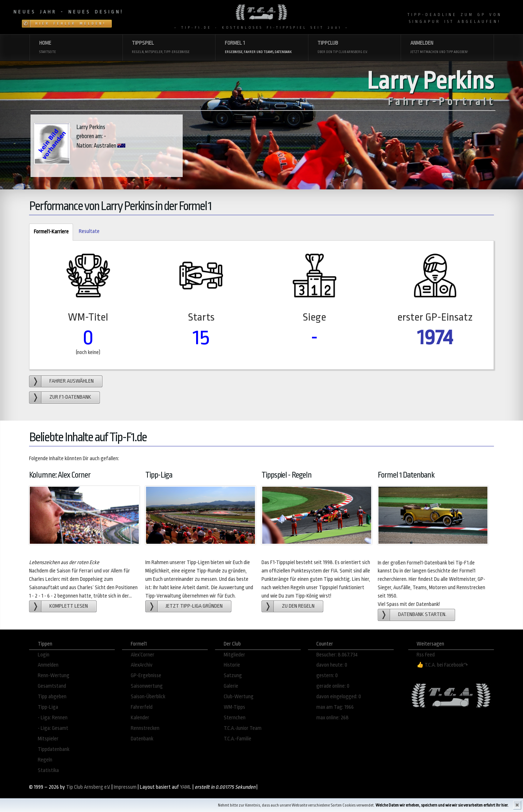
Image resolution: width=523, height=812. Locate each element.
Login (44, 655)
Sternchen (235, 718)
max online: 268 (333, 718)
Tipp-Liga (48, 707)
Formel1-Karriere (49, 232)
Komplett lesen (69, 606)
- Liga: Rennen (53, 718)
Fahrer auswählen (72, 381)
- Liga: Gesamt (53, 728)
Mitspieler (48, 739)
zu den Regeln (298, 606)
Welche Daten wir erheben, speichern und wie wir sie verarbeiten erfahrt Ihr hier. (442, 805)
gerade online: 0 (333, 686)
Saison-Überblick (148, 697)
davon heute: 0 (332, 665)
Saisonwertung (147, 686)
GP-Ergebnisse (146, 676)
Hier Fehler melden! (71, 24)
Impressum (125, 787)
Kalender (140, 718)
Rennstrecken (145, 728)
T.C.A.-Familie (238, 739)
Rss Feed (426, 655)
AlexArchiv (142, 665)
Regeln (45, 760)
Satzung (233, 676)
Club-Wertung (239, 697)
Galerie (231, 686)
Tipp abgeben (52, 697)
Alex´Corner (143, 655)
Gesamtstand (52, 686)
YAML (186, 787)
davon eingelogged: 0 (339, 697)
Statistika (48, 770)
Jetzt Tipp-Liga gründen (194, 606)
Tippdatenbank (54, 749)
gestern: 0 (327, 676)
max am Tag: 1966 (335, 707)
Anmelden (48, 665)
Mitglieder (234, 655)
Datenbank (142, 739)
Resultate (89, 231)
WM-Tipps (234, 707)
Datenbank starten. (422, 614)
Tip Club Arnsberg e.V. (88, 787)
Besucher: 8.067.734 (337, 655)
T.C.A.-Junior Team (243, 728)
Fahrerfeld (142, 707)
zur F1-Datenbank (70, 397)
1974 (435, 337)
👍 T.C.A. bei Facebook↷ (442, 665)
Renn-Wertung (54, 676)
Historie (232, 665)
